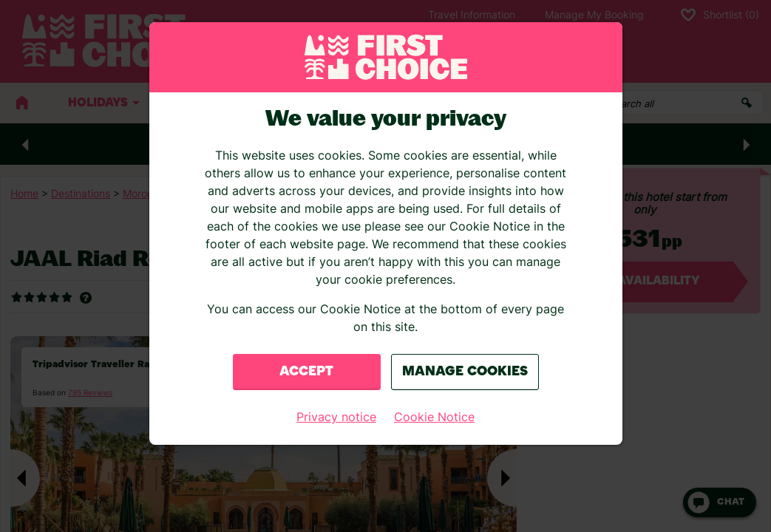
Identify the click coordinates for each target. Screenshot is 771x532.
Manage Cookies (465, 372)
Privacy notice (336, 417)
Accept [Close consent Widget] (306, 372)
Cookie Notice (434, 417)
